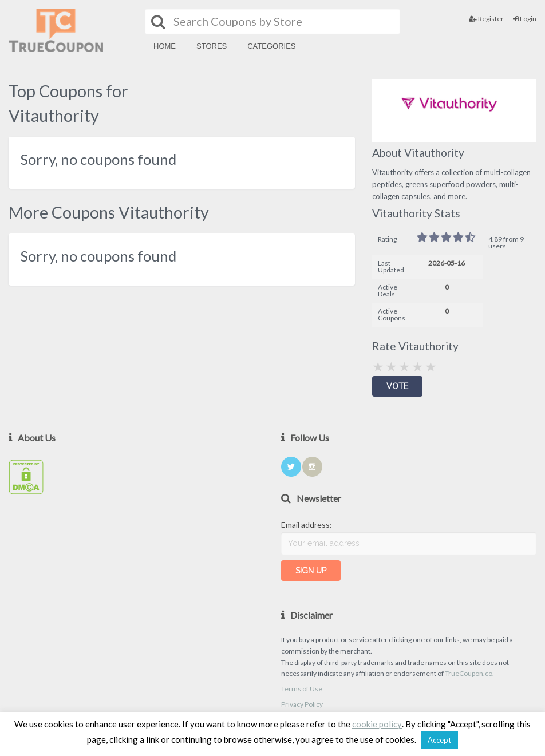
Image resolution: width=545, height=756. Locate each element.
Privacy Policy (302, 704)
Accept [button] (439, 740)
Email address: (307, 525)
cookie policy (377, 724)
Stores (212, 46)
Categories (271, 46)
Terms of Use (302, 689)
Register (486, 19)
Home (165, 46)
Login (525, 19)
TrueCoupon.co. (469, 673)
